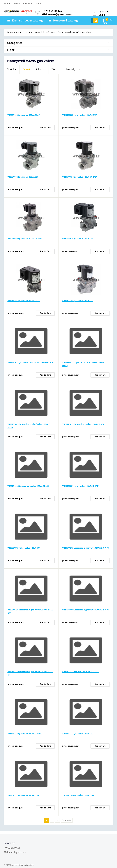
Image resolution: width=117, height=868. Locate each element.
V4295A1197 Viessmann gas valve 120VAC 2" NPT (86, 610)
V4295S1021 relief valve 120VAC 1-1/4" (80, 486)
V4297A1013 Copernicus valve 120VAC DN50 (83, 424)
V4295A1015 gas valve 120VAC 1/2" (24, 301)
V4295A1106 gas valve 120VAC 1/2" (79, 795)
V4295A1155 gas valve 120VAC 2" (78, 301)
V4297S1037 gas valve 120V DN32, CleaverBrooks (31, 362)
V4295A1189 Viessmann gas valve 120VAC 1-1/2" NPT (30, 673)
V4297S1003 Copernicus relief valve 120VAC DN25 (29, 426)
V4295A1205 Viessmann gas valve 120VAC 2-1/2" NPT (30, 611)
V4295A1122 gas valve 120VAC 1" (78, 733)
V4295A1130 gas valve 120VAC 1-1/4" (25, 733)
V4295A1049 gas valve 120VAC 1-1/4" (25, 239)
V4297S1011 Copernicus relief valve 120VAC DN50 (83, 364)
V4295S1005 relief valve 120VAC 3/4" (80, 115)
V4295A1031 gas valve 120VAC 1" (78, 239)
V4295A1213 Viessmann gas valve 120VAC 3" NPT (86, 548)
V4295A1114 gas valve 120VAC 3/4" (24, 795)
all (57, 820)
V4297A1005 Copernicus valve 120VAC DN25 (28, 486)
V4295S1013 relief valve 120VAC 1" (24, 548)
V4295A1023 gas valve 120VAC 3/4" (24, 115)
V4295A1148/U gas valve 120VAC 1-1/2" (81, 672)
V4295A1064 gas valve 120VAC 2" (23, 177)
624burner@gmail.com (57, 14)
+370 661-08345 (52, 11)
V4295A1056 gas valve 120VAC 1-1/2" (80, 177)
